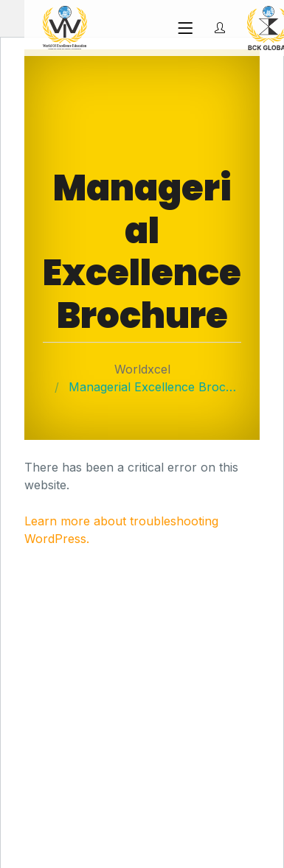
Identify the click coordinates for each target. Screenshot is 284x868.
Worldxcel (142, 369)
